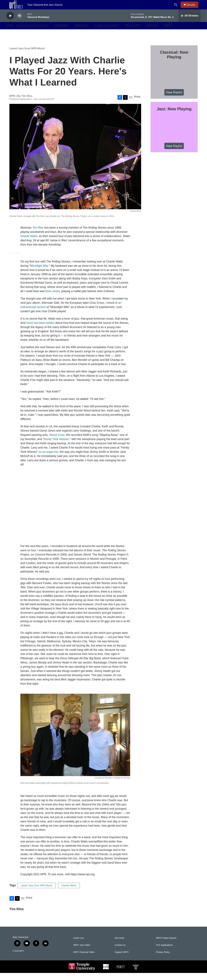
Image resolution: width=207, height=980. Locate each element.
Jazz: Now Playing (174, 116)
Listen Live (79, 945)
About (169, 33)
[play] (10, 23)
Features (82, 33)
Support (152, 33)
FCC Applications (164, 952)
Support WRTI (122, 959)
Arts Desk (119, 945)
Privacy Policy (163, 959)
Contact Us (120, 952)
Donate (193, 8)
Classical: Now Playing (174, 62)
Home (10, 33)
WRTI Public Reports (166, 945)
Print (137, 104)
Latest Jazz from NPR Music (27, 55)
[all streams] (190, 23)
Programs (61, 33)
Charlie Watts (69, 892)
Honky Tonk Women (56, 446)
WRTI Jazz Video (82, 952)
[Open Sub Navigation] (50, 33)
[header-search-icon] (177, 8)
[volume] (20, 23)
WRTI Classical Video (84, 959)
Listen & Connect (107, 33)
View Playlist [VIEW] (174, 99)
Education (132, 33)
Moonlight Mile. (39, 273)
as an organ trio (48, 459)
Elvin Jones (53, 298)
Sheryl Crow (57, 442)
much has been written (40, 330)
